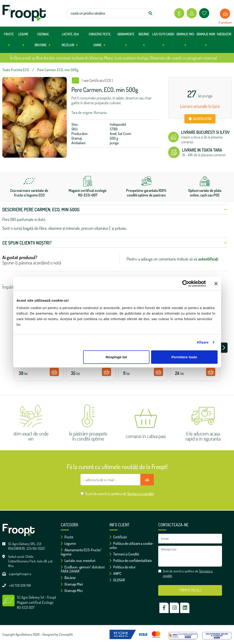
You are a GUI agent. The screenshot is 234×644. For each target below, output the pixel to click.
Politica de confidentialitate (131, 561)
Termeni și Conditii (124, 554)
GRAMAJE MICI (185, 41)
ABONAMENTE (126, 41)
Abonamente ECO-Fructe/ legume (81, 552)
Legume (68, 543)
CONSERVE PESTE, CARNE (100, 41)
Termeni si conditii (140, 494)
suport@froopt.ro (20, 574)
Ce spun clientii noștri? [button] (115, 243)
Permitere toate (184, 357)
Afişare (203, 342)
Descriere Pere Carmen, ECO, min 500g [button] (115, 209)
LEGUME (23, 41)
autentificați (208, 259)
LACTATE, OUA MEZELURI (70, 41)
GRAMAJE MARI (206, 41)
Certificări (118, 537)
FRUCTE (9, 41)
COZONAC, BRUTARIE (42, 41)
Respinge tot (116, 357)
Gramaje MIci (72, 591)
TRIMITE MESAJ (190, 590)
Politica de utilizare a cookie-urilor (132, 546)
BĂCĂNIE (144, 41)
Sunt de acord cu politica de (119, 494)
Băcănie (68, 578)
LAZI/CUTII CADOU (163, 41)
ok (147, 480)
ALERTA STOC (200, 119)
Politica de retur (123, 567)
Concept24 (66, 634)
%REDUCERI (224, 34)
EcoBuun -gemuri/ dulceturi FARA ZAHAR (83, 569)
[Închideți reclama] (216, 284)
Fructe (67, 537)
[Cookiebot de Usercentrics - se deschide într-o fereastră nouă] (186, 284)
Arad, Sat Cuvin (120, 134)
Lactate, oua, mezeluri (78, 561)
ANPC (115, 573)
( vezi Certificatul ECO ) (97, 80)
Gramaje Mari (72, 584)
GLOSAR (117, 580)
